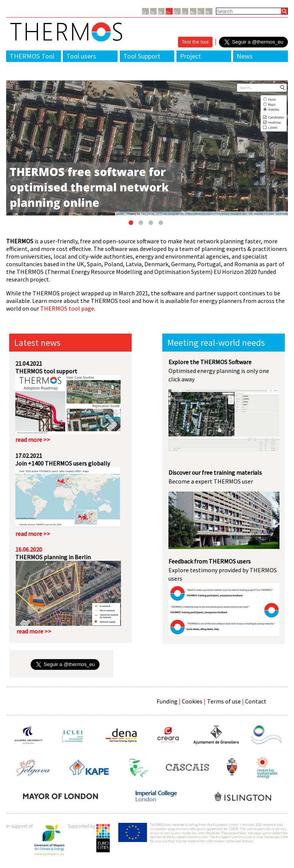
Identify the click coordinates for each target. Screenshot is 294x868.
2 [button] (142, 224)
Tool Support (142, 56)
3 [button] (152, 224)
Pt (208, 12)
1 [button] (132, 224)
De (160, 12)
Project (190, 56)
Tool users (81, 56)
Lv (184, 12)
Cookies (192, 701)
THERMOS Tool (32, 56)
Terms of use (224, 701)
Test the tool (195, 42)
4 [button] (162, 224)
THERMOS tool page (67, 308)
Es (176, 12)
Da (153, 12)
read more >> (33, 440)
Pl (199, 12)
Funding (167, 701)
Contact (256, 701)
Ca (144, 12)
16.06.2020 (29, 549)
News (245, 56)
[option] (147, 148)
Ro (192, 12)
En (168, 12)
